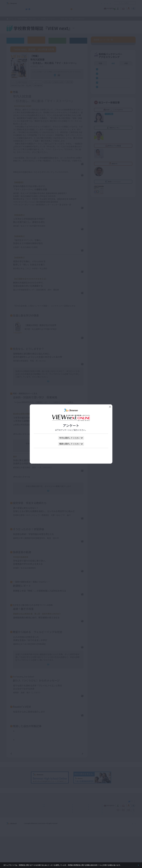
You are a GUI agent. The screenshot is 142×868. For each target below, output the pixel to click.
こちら (78, 316)
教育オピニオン (78, 8)
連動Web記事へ (50, 394)
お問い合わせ (106, 3)
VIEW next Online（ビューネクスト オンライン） (16, 833)
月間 (126, 171)
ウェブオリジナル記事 (15, 40)
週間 (113, 171)
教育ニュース (56, 8)
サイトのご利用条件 (51, 3)
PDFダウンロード (74, 168)
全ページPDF (67, 79)
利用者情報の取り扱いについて (87, 3)
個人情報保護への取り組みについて (115, 855)
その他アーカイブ (78, 40)
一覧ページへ (47, 785)
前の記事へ (17, 785)
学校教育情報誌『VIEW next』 (28, 14)
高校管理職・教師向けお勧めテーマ (70, 14)
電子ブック (49, 79)
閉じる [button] (135, 864)
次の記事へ (76, 785)
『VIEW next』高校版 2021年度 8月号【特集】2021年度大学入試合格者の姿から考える (48, 772)
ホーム (11, 19)
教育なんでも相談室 (96, 8)
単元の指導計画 (20, 451)
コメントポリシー (67, 3)
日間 (100, 171)
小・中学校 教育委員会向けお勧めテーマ (113, 14)
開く (116, 3)
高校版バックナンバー (48, 19)
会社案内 (133, 855)
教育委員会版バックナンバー (57, 40)
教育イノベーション (128, 8)
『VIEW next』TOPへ (87, 29)
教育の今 (112, 8)
